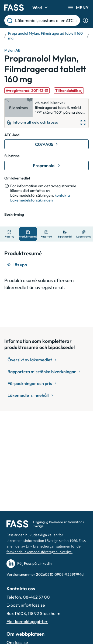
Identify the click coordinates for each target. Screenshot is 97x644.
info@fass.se (33, 605)
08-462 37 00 (36, 597)
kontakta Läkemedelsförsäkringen (40, 198)
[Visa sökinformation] (85, 20)
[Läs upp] (17, 265)
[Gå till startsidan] (14, 8)
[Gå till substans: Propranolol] (46, 166)
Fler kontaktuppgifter (27, 621)
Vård (41, 8)
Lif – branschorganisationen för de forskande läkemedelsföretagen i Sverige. (44, 549)
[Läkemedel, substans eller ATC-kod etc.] (46, 20)
